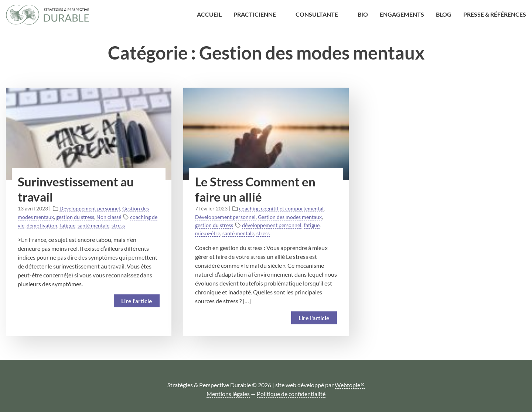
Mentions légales (228, 394)
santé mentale (93, 225)
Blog (444, 14)
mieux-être (208, 233)
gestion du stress (75, 217)
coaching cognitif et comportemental (281, 208)
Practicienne (255, 14)
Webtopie (347, 385)
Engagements (402, 14)
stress (118, 225)
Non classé (109, 217)
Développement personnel (90, 208)
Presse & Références (495, 14)
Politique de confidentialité (291, 394)
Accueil (209, 14)
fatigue (67, 225)
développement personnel (272, 225)
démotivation (42, 225)
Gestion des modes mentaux (290, 217)
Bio (363, 14)
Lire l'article (137, 301)
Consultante (317, 14)
